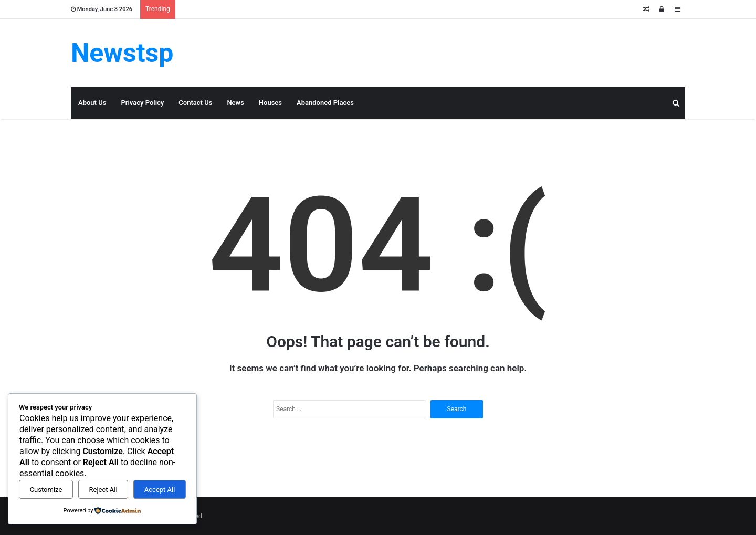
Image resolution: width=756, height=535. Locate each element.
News (235, 103)
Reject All (103, 490)
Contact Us (195, 103)
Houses (270, 103)
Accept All (160, 490)
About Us (92, 103)
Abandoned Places (325, 103)
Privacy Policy (142, 103)
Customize (46, 490)
